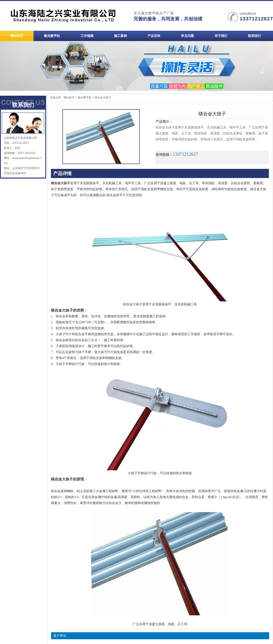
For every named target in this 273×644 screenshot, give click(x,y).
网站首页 (69, 98)
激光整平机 (85, 98)
